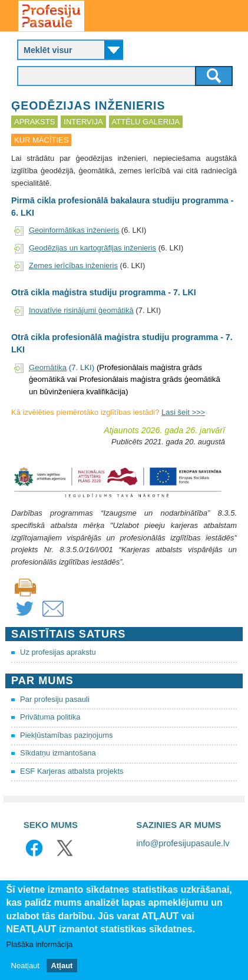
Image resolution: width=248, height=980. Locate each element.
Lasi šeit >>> (183, 412)
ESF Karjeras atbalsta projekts (72, 771)
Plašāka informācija (40, 944)
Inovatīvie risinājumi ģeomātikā (81, 310)
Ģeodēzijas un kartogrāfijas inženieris (92, 248)
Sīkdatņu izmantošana (58, 753)
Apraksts (34, 122)
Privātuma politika (50, 717)
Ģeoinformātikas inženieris (74, 230)
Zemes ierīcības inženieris (73, 265)
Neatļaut (25, 966)
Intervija (83, 122)
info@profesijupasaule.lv (183, 843)
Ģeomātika (48, 367)
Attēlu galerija (146, 122)
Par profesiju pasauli (55, 699)
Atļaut (62, 966)
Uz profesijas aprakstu (58, 652)
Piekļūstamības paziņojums (67, 735)
